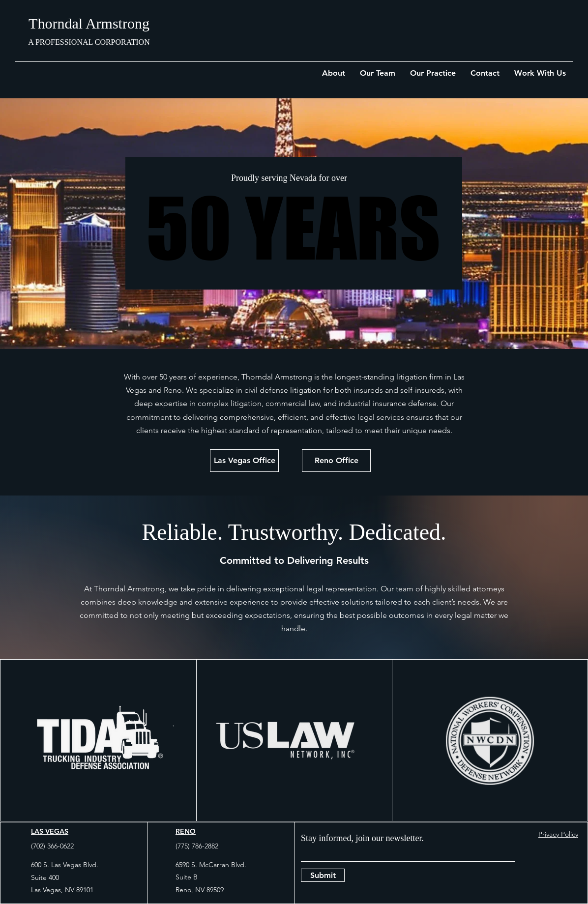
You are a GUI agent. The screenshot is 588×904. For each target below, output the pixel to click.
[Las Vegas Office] (244, 461)
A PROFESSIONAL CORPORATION (89, 42)
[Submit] (323, 875)
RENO (186, 831)
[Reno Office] (336, 461)
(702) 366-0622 (52, 846)
